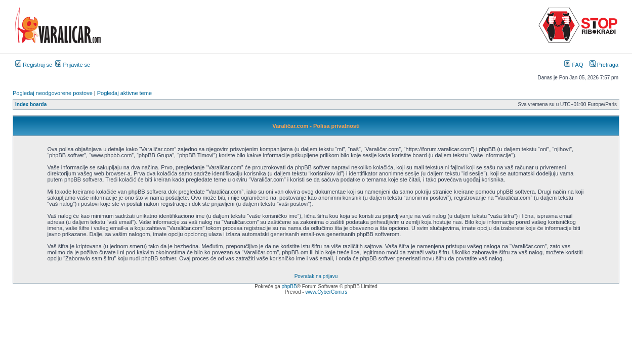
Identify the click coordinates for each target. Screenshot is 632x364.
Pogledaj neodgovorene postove (53, 93)
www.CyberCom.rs (326, 292)
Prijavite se (73, 65)
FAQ (574, 65)
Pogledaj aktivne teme (124, 93)
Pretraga (604, 65)
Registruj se (34, 65)
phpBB (289, 286)
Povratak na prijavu (316, 276)
